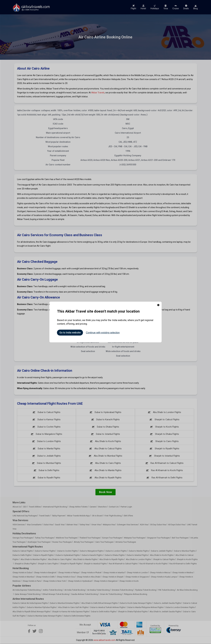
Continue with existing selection (103, 333)
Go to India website (70, 333)
